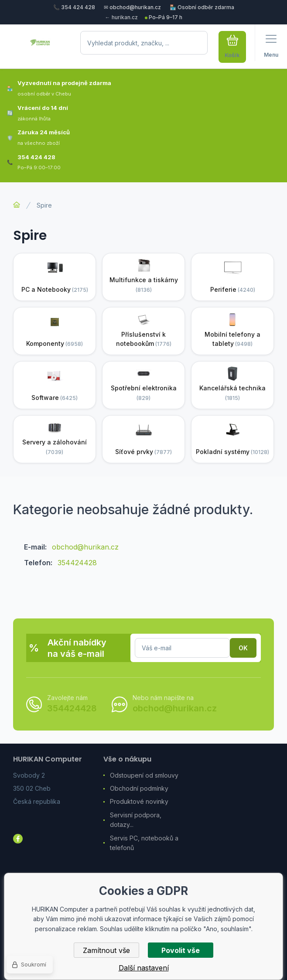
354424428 (77, 563)
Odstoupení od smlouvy (144, 775)
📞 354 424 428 (74, 7)
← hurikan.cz (121, 17)
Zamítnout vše (106, 950)
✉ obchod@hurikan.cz (132, 7)
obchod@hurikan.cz (85, 547)
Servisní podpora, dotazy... (136, 820)
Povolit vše (181, 950)
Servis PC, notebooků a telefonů (144, 843)
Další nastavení (144, 968)
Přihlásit (243, 648)
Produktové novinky (139, 802)
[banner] (41, 47)
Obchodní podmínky (139, 788)
